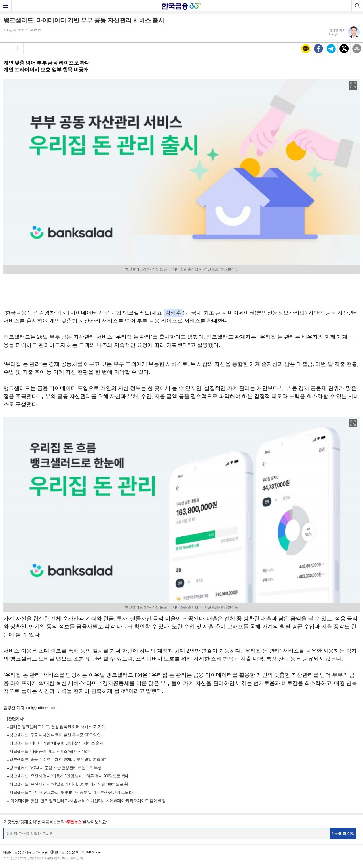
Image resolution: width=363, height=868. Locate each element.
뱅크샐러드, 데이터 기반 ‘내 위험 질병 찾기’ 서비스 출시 (56, 743)
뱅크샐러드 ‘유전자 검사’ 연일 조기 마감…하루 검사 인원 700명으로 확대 (71, 784)
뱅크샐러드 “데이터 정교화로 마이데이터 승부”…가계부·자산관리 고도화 (71, 792)
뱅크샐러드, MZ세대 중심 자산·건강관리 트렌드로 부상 (55, 768)
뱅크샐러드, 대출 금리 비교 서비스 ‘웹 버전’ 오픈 (50, 751)
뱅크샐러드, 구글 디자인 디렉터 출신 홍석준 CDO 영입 (55, 735)
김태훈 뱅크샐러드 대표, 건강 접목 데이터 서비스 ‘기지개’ (58, 727)
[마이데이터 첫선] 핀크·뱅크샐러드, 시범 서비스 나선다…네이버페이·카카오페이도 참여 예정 (87, 801)
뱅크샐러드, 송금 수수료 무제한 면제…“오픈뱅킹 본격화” (58, 760)
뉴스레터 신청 (343, 834)
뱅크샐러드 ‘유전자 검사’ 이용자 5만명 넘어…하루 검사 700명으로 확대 (69, 776)
